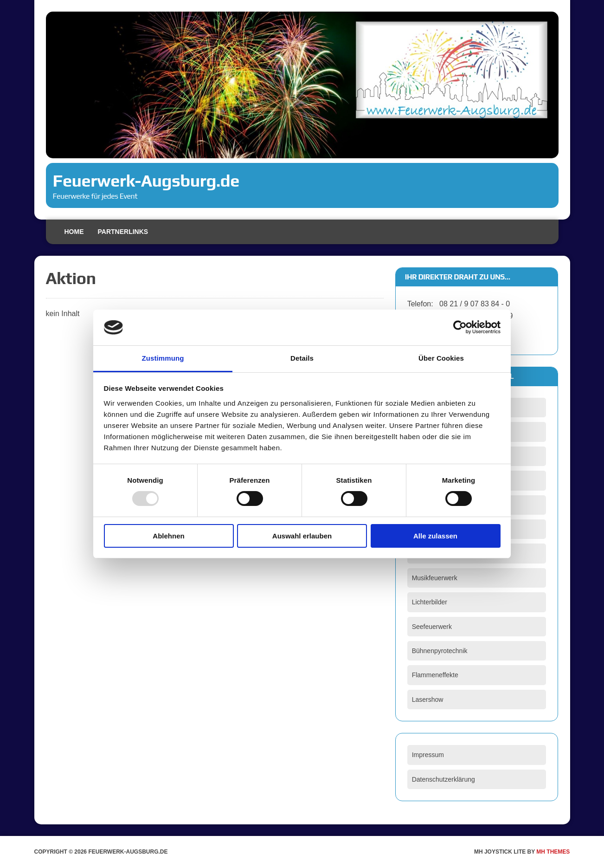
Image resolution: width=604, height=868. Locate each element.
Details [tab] (302, 358)
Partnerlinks (123, 232)
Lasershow (428, 700)
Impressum (428, 755)
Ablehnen (168, 536)
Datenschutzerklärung (443, 779)
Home (74, 232)
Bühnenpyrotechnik (440, 651)
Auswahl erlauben (302, 536)
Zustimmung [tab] (163, 358)
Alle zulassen (435, 536)
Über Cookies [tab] (441, 358)
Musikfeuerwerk (435, 578)
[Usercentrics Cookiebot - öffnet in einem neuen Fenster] (460, 327)
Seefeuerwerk (432, 627)
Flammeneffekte (435, 675)
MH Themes (553, 852)
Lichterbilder (430, 602)
